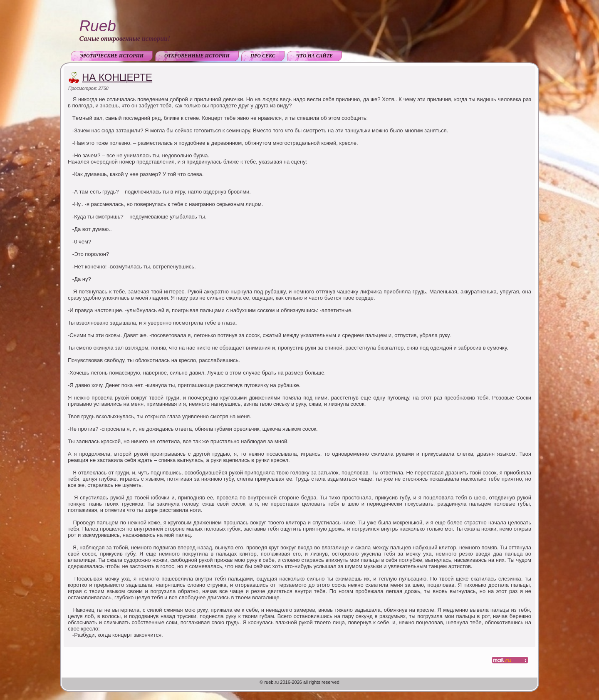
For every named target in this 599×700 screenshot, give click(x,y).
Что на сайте (315, 56)
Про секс (263, 56)
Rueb (97, 26)
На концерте (117, 77)
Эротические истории (112, 56)
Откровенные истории (197, 56)
